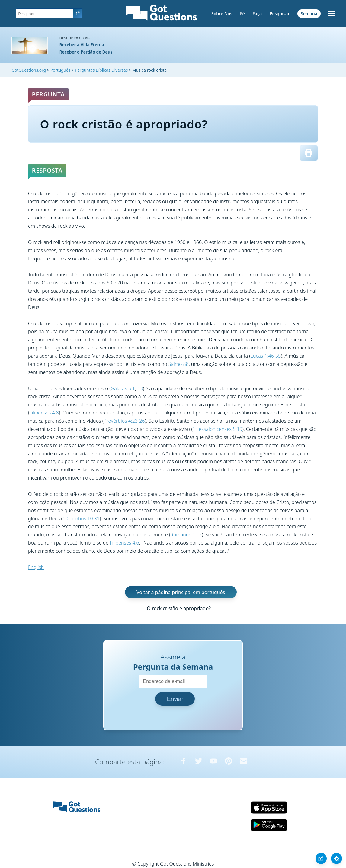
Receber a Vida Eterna (82, 45)
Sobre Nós (222, 13)
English (36, 567)
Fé (242, 13)
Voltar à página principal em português (181, 592)
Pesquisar (280, 13)
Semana (309, 13)
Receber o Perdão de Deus (86, 52)
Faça (257, 13)
